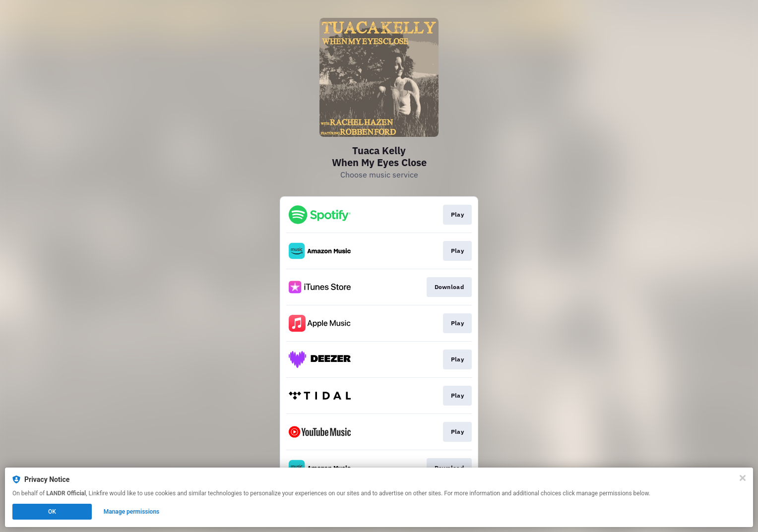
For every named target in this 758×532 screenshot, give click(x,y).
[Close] (743, 478)
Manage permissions (132, 512)
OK (52, 512)
